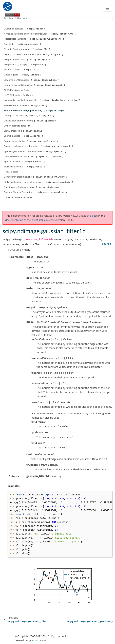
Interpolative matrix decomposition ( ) (42, 100)
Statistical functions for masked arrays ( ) (39, 182)
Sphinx (36, 640)
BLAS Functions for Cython (18, 90)
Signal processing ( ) (25, 131)
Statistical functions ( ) (25, 167)
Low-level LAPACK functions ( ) (35, 85)
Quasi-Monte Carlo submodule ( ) (33, 187)
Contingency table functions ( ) (37, 177)
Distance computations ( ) (34, 156)
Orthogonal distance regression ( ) (29, 116)
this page (92, 216)
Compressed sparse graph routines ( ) (39, 146)
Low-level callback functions (18, 197)
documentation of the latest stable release (30, 220)
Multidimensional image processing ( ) (36, 111)
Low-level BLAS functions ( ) (32, 80)
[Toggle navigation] (108, 8)
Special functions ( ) (25, 162)
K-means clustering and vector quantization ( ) (40, 34)
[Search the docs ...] (57, 18)
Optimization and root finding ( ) (32, 121)
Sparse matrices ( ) (24, 136)
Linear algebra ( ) (23, 75)
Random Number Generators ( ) (36, 192)
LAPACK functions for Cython (19, 95)
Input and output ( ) (21, 70)
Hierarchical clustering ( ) (34, 39)
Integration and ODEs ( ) (29, 59)
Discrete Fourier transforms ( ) (27, 49)
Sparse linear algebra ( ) (31, 141)
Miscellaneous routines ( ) (26, 105)
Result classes (11, 172)
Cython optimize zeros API (17, 126)
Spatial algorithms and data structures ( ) (35, 151)
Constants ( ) (23, 44)
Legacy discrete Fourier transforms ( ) (34, 54)
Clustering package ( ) (26, 29)
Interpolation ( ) (25, 65)
